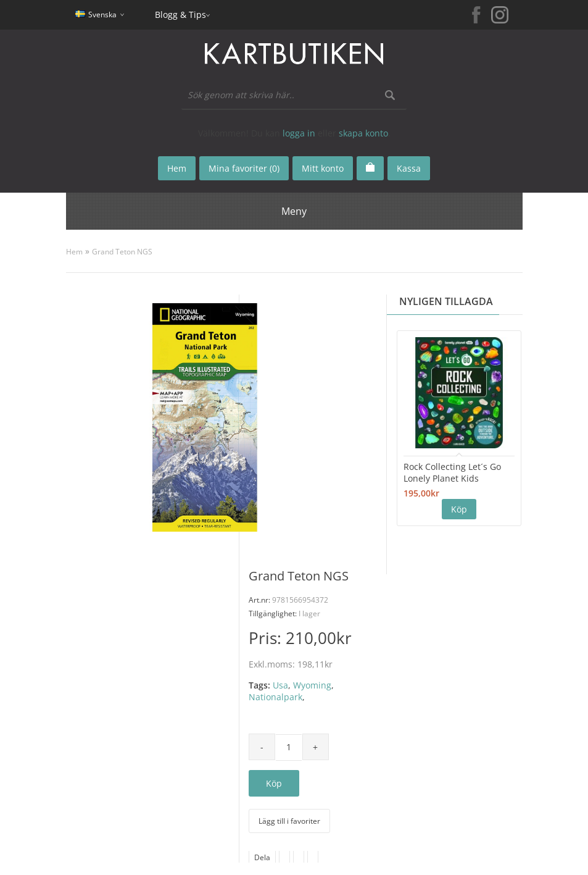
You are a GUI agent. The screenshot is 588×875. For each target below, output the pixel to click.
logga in (299, 133)
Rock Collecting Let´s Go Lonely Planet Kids (452, 472)
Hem (74, 252)
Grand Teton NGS (122, 252)
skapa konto (363, 133)
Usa (280, 685)
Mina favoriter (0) (244, 168)
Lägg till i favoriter (289, 821)
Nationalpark (275, 697)
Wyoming (312, 685)
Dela (262, 857)
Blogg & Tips (180, 15)
